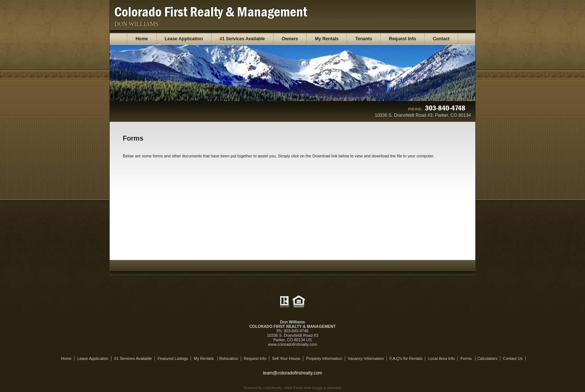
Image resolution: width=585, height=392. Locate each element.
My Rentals (327, 39)
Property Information (324, 358)
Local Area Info (442, 358)
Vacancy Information (366, 358)
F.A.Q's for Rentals (406, 358)
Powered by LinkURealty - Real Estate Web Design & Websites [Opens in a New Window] (292, 388)
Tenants (364, 39)
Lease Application (184, 39)
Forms (467, 358)
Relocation (229, 358)
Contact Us (513, 358)
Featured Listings (173, 358)
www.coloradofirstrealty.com (292, 344)
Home (142, 39)
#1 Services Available (242, 39)
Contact (441, 39)
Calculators (487, 358)
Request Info (402, 39)
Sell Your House (286, 358)
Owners (290, 39)
